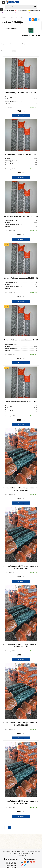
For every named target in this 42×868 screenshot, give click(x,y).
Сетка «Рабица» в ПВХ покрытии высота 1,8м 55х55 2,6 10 (21, 724)
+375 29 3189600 (11, 862)
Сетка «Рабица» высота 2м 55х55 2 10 (21, 402)
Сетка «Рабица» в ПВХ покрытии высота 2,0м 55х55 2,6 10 (21, 802)
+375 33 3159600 (11, 864)
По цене (25, 44)
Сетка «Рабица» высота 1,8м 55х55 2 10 (21, 216)
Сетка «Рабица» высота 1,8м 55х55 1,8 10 (21, 155)
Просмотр (21, 116)
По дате (4, 44)
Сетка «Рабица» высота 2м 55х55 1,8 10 (21, 340)
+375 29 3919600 (11, 866)
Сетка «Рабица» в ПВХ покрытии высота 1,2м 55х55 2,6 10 (21, 567)
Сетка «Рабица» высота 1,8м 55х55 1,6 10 (21, 93)
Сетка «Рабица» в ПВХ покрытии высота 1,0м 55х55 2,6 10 (21, 489)
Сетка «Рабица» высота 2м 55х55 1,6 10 (21, 278)
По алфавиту (15, 44)
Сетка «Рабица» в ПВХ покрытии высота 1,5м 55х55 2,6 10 (21, 646)
